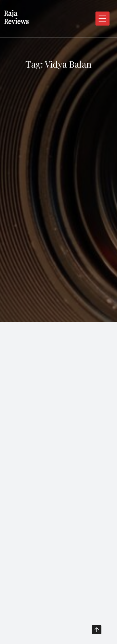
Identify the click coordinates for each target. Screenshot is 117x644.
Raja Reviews (16, 17)
